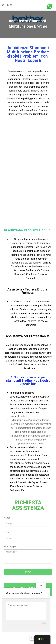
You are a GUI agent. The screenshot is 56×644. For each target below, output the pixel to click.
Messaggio (10, 446)
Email (7, 431)
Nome (7, 417)
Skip (33, 638)
